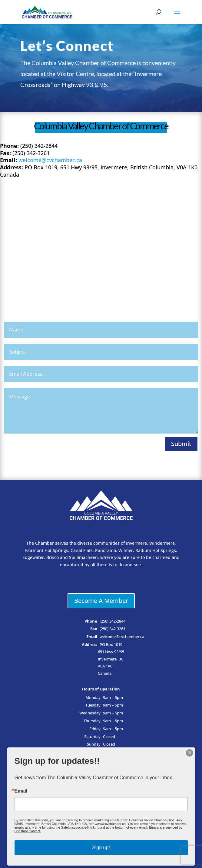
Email (22, 819)
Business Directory (101, 772)
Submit (181, 444)
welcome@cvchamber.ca (50, 160)
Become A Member (101, 601)
